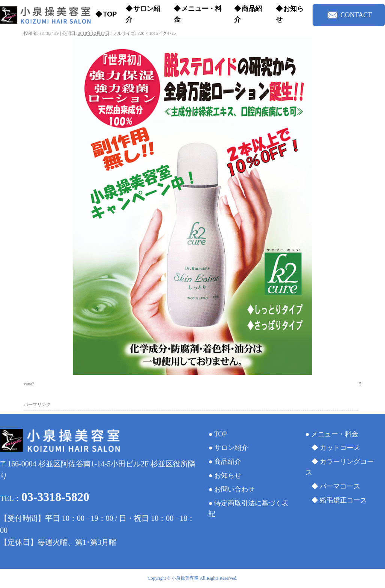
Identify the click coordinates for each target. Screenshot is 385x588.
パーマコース (340, 486)
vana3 (29, 384)
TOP (110, 14)
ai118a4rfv (49, 33)
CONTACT (350, 15)
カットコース (340, 448)
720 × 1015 (148, 33)
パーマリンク (37, 405)
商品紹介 (248, 14)
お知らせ (290, 14)
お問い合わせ (235, 489)
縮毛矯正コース (343, 500)
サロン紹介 (143, 14)
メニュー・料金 (198, 14)
